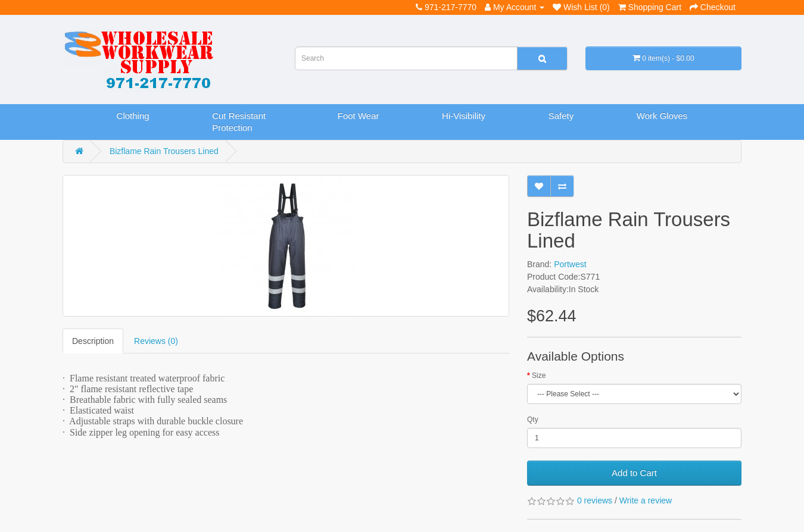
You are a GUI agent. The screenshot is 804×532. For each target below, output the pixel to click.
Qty (533, 420)
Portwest (570, 264)
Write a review (646, 500)
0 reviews (595, 500)
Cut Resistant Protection (239, 122)
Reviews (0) (156, 341)
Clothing (133, 116)
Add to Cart (634, 473)
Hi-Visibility (464, 116)
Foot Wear (359, 116)
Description (93, 341)
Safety (561, 116)
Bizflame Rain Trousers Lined (164, 151)
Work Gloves (662, 116)
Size (539, 375)
